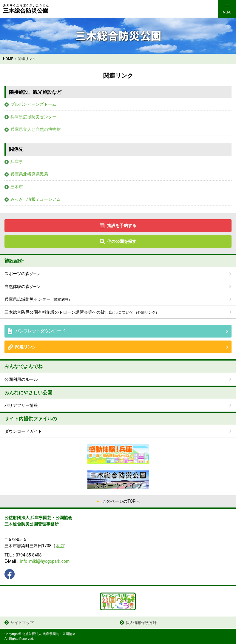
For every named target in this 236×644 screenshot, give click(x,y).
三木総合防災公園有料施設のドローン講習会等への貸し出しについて (82, 312)
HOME (8, 59)
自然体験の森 (22, 286)
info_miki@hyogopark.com (45, 561)
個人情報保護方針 (141, 623)
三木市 (17, 187)
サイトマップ (22, 623)
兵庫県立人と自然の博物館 (36, 129)
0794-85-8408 (29, 555)
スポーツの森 (22, 274)
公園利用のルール (21, 379)
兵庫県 (17, 162)
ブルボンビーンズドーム (33, 104)
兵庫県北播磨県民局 (29, 174)
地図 (60, 546)
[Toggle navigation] (227, 9)
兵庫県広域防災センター (33, 117)
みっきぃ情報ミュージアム (36, 199)
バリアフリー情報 (21, 405)
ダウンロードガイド (23, 431)
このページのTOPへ (121, 501)
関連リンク (26, 347)
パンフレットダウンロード (40, 331)
